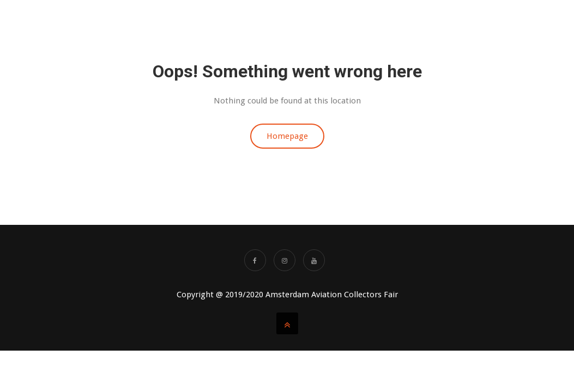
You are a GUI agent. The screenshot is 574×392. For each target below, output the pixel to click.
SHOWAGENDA (462, 22)
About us (303, 22)
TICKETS (349, 22)
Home (261, 22)
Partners (519, 22)
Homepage (287, 136)
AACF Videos (400, 22)
